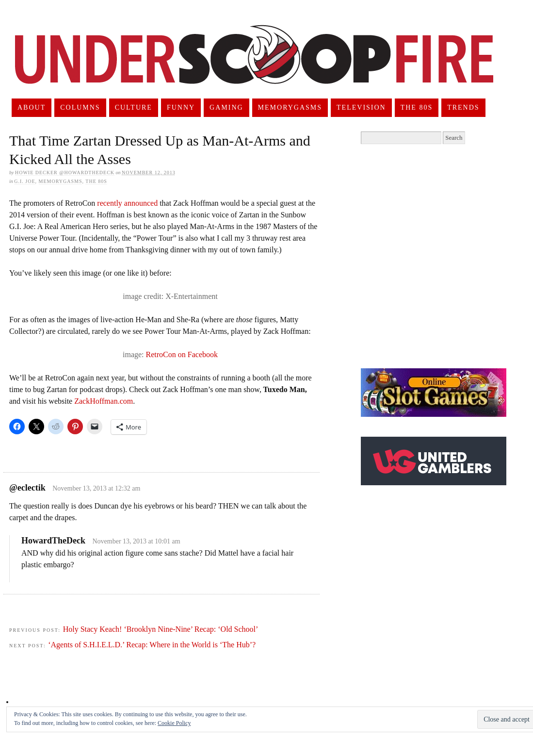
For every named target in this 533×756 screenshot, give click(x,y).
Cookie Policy (174, 723)
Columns (80, 107)
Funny (181, 107)
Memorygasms (290, 107)
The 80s (417, 107)
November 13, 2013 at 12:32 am (96, 488)
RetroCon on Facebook (182, 354)
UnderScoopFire (254, 66)
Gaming (226, 107)
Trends (463, 107)
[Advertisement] (95, 256)
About (32, 107)
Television (361, 107)
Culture (134, 107)
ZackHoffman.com (104, 401)
